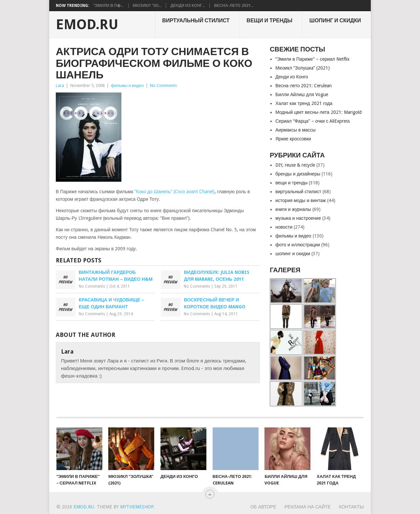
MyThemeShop (137, 507)
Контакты (351, 507)
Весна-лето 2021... (234, 6)
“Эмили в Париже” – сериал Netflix (312, 59)
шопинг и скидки (335, 21)
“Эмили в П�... (109, 6)
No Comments (163, 85)
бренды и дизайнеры (298, 174)
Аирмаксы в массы (295, 130)
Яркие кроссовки (293, 139)
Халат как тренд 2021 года (304, 103)
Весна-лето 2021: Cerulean (304, 86)
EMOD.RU (87, 25)
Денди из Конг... (188, 6)
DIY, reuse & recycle (295, 165)
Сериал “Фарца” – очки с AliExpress (313, 121)
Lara (60, 85)
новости (284, 227)
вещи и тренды (270, 21)
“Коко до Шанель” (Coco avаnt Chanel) (175, 192)
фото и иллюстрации (298, 245)
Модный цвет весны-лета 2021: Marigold (318, 112)
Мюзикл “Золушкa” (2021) (302, 68)
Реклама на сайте (308, 507)
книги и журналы (293, 209)
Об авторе (263, 507)
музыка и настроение (298, 218)
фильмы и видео (127, 85)
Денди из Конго (292, 77)
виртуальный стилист (196, 21)
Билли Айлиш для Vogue (302, 94)
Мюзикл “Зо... (147, 6)
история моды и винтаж (301, 200)
